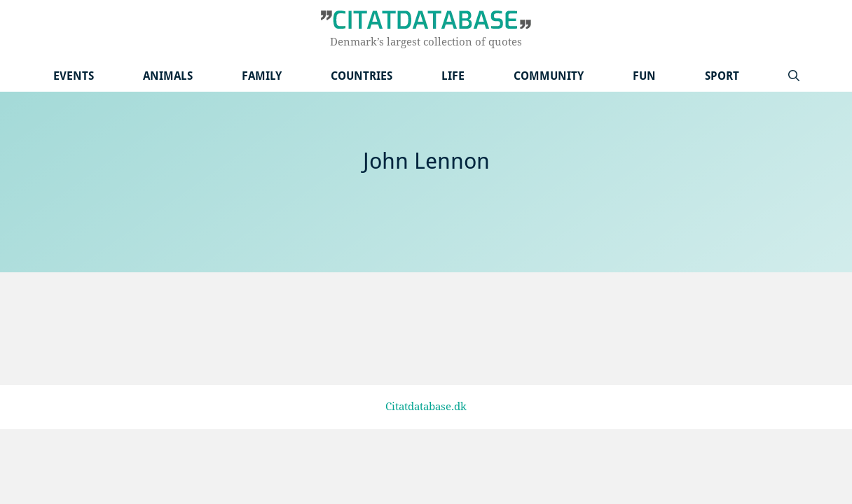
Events (74, 76)
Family (262, 76)
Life (453, 76)
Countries (362, 76)
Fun (644, 76)
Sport (722, 76)
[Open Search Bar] (794, 76)
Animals (168, 76)
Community (549, 76)
